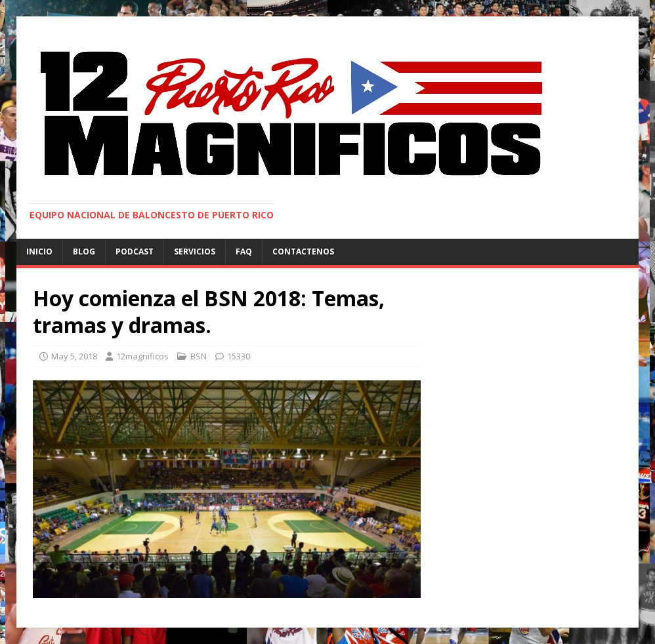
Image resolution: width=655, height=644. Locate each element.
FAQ (244, 252)
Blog (84, 252)
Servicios (195, 252)
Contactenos (303, 252)
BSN (199, 356)
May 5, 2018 (74, 356)
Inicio (39, 252)
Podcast (135, 252)
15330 (239, 356)
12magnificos (142, 356)
